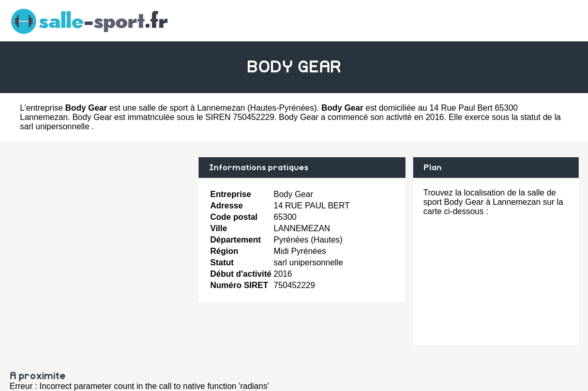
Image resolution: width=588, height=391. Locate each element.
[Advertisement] (100, 230)
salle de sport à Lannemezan (192, 108)
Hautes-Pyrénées (282, 108)
